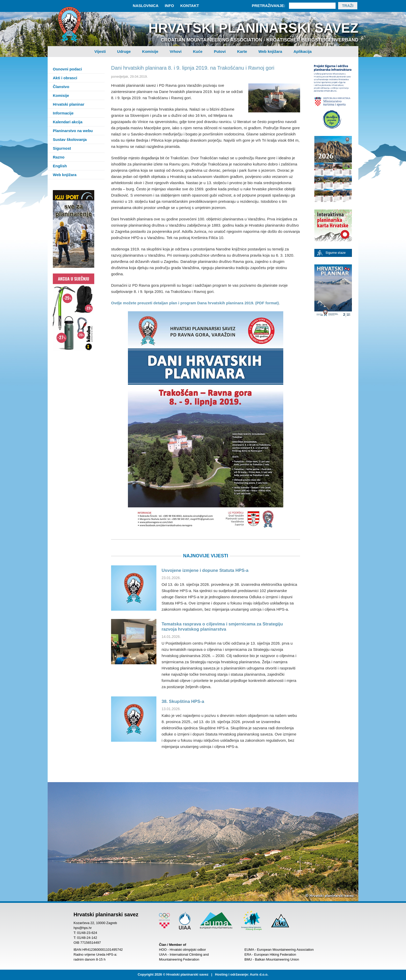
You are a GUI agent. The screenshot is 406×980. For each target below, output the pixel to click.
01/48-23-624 (87, 933)
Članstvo (61, 87)
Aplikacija (303, 51)
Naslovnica (146, 6)
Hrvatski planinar (69, 104)
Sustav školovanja (70, 139)
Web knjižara (270, 51)
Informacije (63, 113)
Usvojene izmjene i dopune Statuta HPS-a (205, 570)
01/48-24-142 (87, 938)
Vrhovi (176, 51)
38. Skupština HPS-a (183, 701)
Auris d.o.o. (259, 974)
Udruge (124, 51)
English (60, 166)
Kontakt (190, 6)
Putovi (220, 51)
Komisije (150, 51)
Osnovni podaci (67, 69)
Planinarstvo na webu (73, 131)
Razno (59, 157)
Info (169, 6)
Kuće (198, 51)
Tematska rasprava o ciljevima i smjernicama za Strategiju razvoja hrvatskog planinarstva (222, 627)
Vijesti (100, 51)
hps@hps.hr (83, 928)
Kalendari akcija (68, 122)
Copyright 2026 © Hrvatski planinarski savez (173, 974)
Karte (242, 51)
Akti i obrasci (65, 78)
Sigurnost (62, 148)
